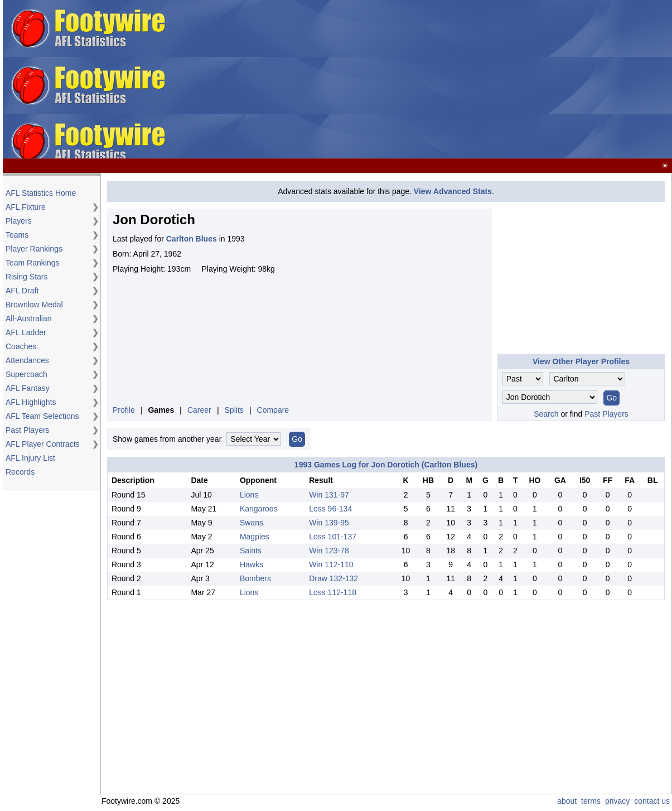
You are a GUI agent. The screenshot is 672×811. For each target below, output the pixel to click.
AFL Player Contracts (43, 444)
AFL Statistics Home (41, 193)
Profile (124, 410)
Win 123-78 (329, 551)
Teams (17, 235)
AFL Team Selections (42, 416)
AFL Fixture (26, 207)
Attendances (27, 360)
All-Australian (28, 318)
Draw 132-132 (333, 578)
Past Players (28, 430)
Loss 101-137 (333, 537)
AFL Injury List (30, 458)
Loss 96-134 (330, 509)
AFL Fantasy (28, 388)
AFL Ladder (26, 332)
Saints (251, 551)
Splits (234, 410)
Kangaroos (259, 509)
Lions (249, 495)
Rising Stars (26, 277)
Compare (273, 410)
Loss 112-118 (333, 592)
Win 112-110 (331, 564)
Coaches (21, 346)
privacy (617, 801)
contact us (652, 801)
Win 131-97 (329, 495)
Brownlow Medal (34, 305)
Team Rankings (33, 263)
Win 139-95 (329, 523)
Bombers (255, 578)
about (567, 801)
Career (199, 410)
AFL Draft (22, 291)
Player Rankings (34, 249)
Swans (252, 523)
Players (19, 221)
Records (20, 472)
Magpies (255, 537)
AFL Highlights (31, 402)
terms (591, 801)
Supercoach (26, 374)
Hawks (252, 564)
